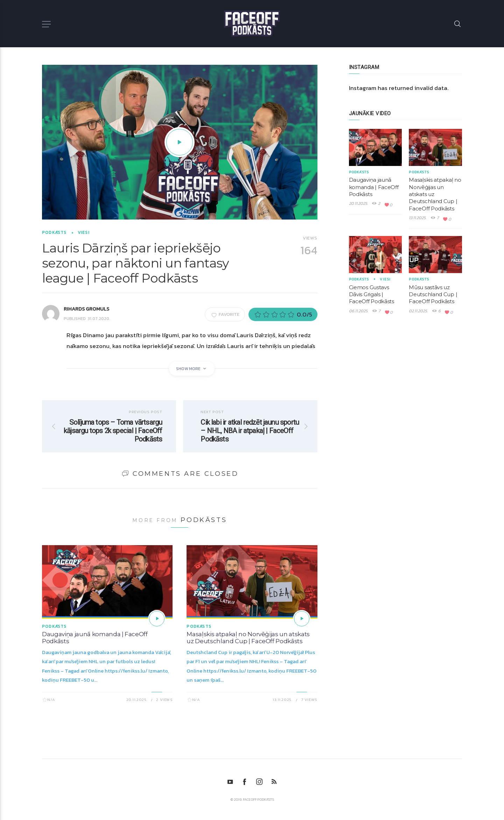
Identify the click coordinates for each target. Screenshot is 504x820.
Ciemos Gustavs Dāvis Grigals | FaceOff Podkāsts (372, 294)
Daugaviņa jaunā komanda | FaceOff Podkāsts (374, 187)
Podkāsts (54, 232)
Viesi (84, 232)
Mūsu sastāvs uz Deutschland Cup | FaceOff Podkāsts (433, 294)
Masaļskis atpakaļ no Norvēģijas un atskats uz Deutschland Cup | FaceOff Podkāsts (248, 638)
